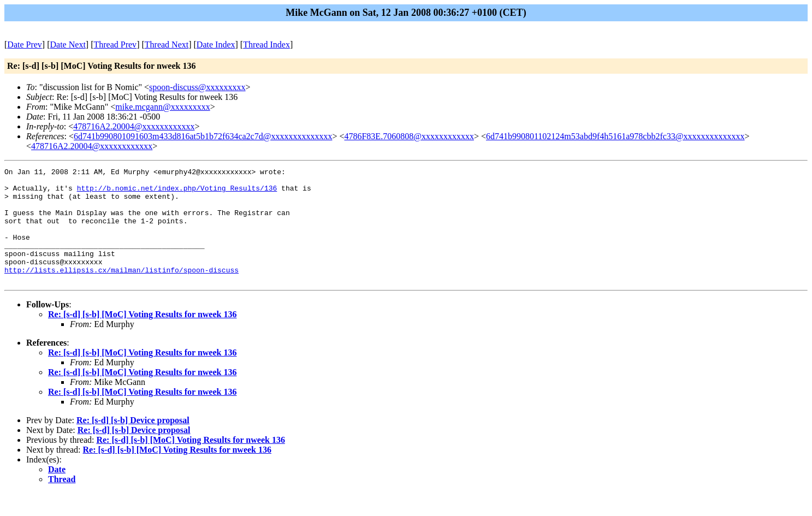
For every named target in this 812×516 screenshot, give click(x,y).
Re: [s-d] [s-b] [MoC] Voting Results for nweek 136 (142, 337)
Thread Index (266, 45)
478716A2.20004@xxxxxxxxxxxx (134, 126)
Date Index (216, 45)
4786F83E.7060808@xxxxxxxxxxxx (409, 136)
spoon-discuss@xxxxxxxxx (197, 87)
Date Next (68, 45)
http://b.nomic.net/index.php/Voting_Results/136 (177, 193)
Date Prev (25, 45)
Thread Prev (115, 45)
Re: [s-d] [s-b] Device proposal (133, 443)
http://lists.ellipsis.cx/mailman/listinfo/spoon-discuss (121, 291)
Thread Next (167, 45)
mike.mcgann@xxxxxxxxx (162, 107)
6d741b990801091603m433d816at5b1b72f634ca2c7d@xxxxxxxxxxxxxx (203, 136)
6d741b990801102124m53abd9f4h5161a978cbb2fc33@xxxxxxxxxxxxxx (615, 136)
